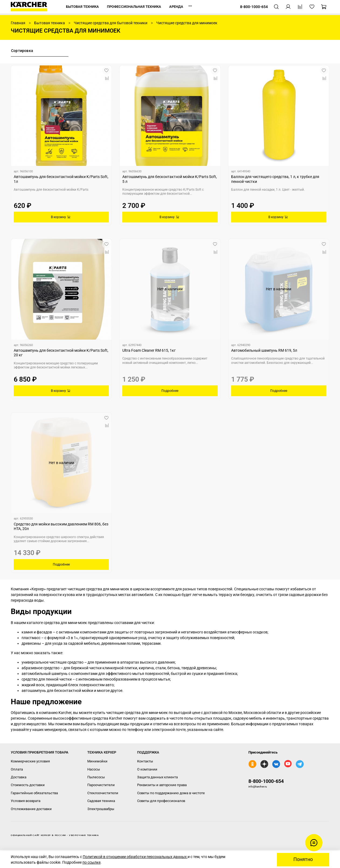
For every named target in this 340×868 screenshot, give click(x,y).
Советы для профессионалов (161, 801)
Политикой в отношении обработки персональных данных (135, 857)
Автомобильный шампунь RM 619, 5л (264, 350)
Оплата (17, 769)
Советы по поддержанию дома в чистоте (171, 793)
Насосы (94, 769)
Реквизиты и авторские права (162, 785)
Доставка (19, 777)
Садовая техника (101, 801)
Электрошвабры (101, 809)
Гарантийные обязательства (34, 793)
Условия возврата (26, 801)
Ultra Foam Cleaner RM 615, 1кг (149, 350)
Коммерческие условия (30, 761)
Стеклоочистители (103, 793)
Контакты (145, 761)
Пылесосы (96, 777)
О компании (147, 769)
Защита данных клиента (157, 777)
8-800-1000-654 (266, 781)
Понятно (303, 859)
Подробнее (170, 391)
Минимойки (97, 761)
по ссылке (91, 862)
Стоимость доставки (28, 785)
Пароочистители (101, 785)
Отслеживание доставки (31, 809)
